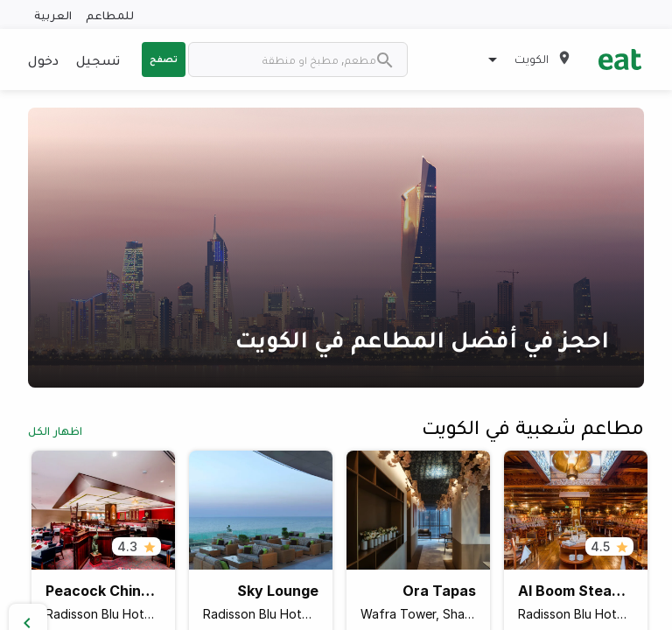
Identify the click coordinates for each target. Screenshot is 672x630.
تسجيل (98, 59)
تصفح (164, 59)
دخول (43, 59)
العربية (53, 14)
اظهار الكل (55, 430)
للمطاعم (110, 14)
